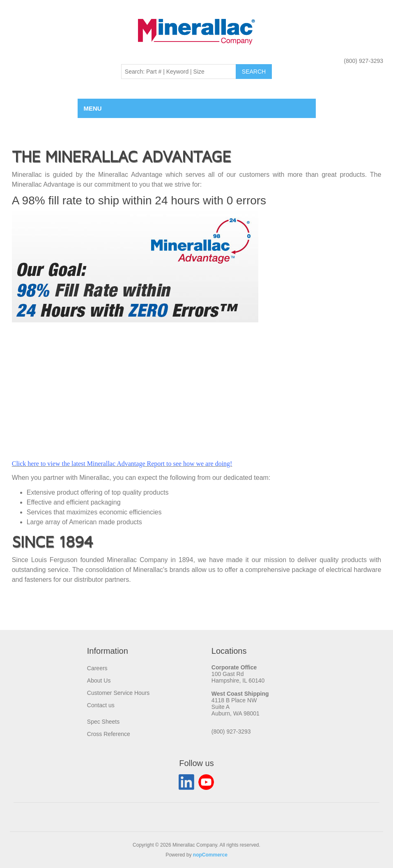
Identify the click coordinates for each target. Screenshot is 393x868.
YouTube (206, 782)
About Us (99, 681)
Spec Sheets (103, 722)
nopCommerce (210, 855)
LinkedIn (186, 782)
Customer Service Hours (118, 693)
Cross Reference (109, 734)
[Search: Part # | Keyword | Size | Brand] (179, 72)
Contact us (101, 705)
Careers (97, 668)
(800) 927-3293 (363, 61)
